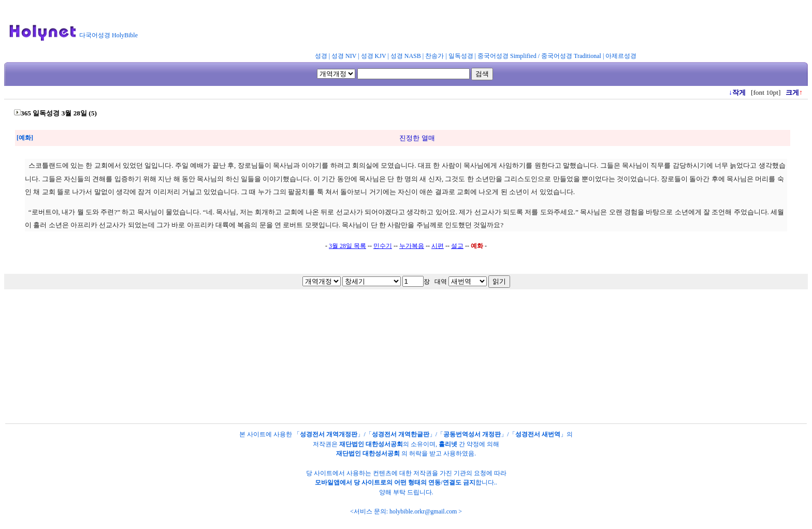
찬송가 (434, 56)
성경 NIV (344, 56)
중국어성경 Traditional (571, 56)
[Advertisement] (398, 28)
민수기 (383, 246)
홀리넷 (448, 444)
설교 (457, 246)
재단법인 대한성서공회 (371, 444)
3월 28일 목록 (347, 246)
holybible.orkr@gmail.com (423, 511)
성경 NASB (406, 56)
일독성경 (461, 56)
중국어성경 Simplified (507, 56)
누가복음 (412, 246)
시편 (438, 246)
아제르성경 (621, 56)
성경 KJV (374, 56)
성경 (321, 56)
